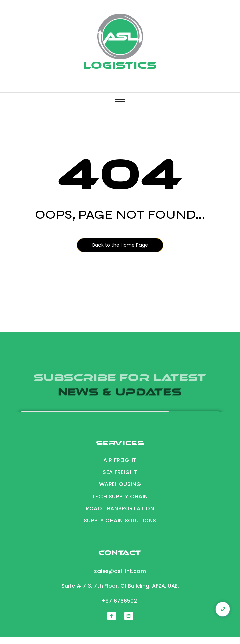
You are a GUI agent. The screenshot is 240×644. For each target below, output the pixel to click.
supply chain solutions (120, 521)
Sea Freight (120, 472)
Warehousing (120, 484)
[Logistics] (120, 37)
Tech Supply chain (120, 496)
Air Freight (120, 460)
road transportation (120, 509)
